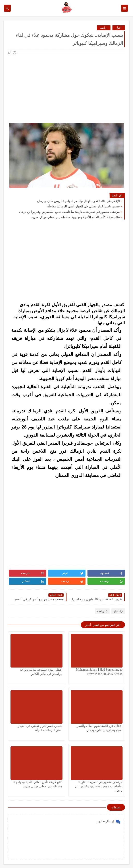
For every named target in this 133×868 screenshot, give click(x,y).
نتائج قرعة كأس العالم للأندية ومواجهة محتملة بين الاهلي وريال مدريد (76, 217)
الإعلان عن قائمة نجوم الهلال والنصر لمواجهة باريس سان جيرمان (79, 201)
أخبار (119, 28)
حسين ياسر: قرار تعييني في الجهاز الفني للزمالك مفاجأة (84, 206)
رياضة (104, 28)
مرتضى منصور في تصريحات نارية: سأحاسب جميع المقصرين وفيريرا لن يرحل (70, 212)
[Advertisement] (66, 87)
